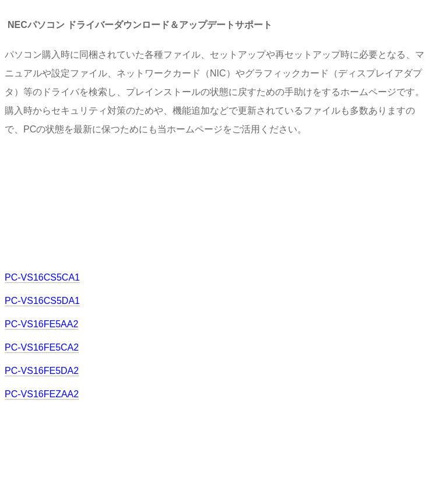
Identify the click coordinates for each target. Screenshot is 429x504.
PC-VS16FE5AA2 (41, 324)
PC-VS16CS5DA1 (42, 301)
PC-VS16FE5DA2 (42, 371)
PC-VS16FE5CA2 (42, 347)
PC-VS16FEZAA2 (42, 394)
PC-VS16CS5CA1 (42, 277)
